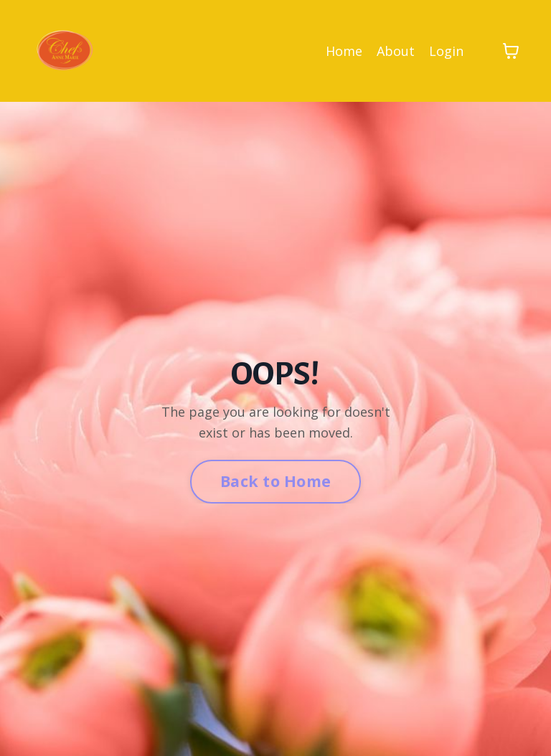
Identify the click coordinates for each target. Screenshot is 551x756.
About (396, 51)
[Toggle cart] (511, 51)
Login (446, 51)
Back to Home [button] (275, 481)
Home (344, 51)
